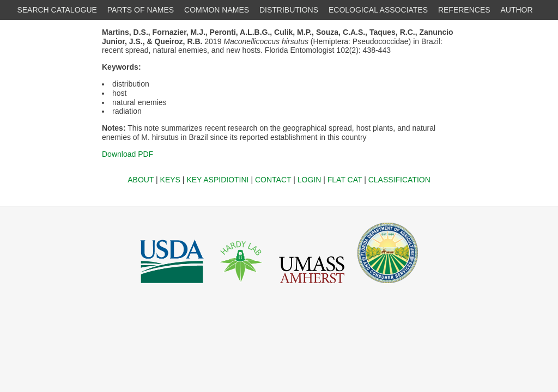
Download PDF (128, 154)
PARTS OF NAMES (141, 10)
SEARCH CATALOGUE (57, 10)
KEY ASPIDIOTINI (217, 180)
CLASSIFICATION (399, 180)
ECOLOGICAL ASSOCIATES (378, 10)
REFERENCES (464, 10)
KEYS (170, 180)
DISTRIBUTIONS (289, 10)
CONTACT (273, 180)
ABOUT (141, 180)
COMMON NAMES (217, 10)
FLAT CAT (345, 180)
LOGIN (310, 180)
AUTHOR (517, 10)
